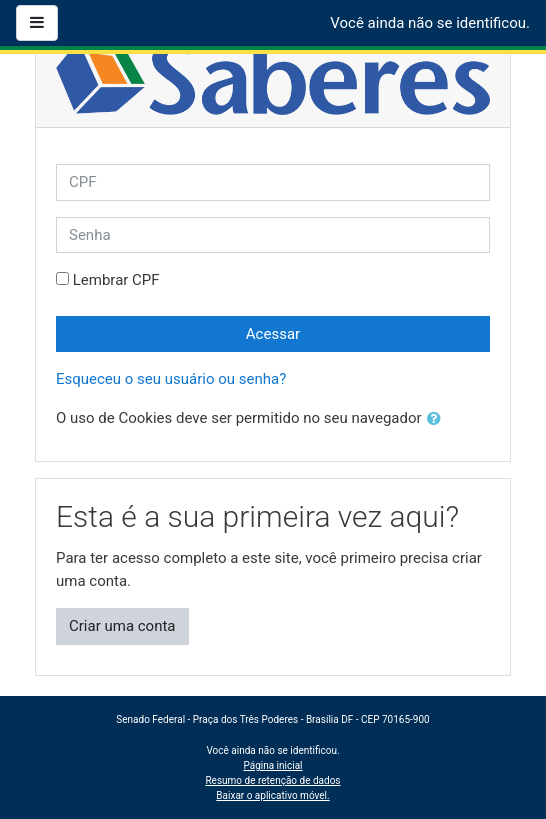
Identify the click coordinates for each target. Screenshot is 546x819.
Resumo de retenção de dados (272, 780)
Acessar (273, 334)
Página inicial (272, 765)
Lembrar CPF (116, 280)
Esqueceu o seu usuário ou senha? (171, 379)
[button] (438, 419)
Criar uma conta (122, 626)
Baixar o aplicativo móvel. (272, 795)
